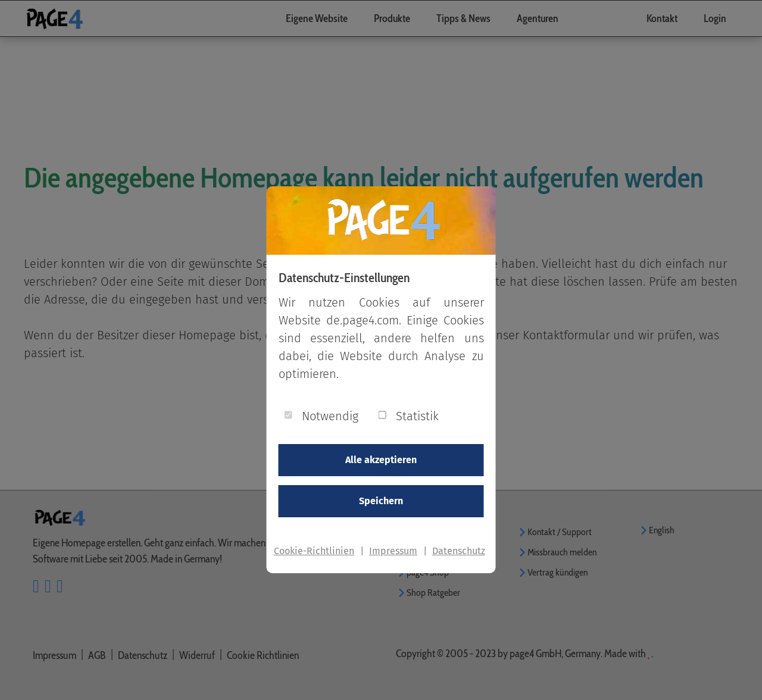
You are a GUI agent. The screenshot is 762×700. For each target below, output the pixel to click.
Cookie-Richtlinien (314, 551)
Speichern (381, 501)
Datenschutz (459, 551)
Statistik (417, 416)
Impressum (393, 551)
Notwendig (330, 416)
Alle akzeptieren (381, 460)
